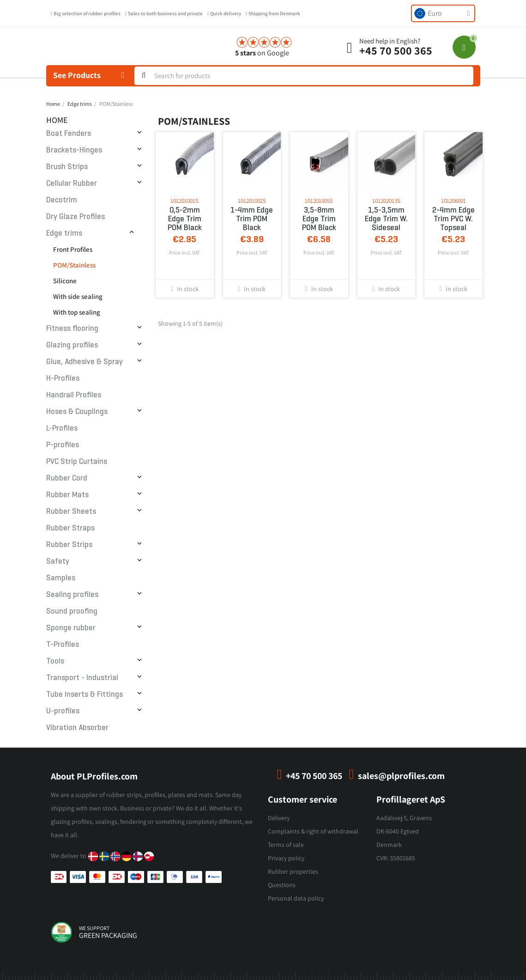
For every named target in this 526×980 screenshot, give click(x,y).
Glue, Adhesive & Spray (85, 362)
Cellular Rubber (72, 183)
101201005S (319, 201)
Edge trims (64, 233)
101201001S (184, 201)
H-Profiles (63, 378)
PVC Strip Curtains (77, 461)
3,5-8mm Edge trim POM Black (319, 219)
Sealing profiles (72, 594)
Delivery (279, 818)
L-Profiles (62, 428)
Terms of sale (286, 845)
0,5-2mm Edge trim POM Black (185, 219)
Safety (58, 561)
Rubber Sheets (71, 511)
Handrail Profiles (74, 395)
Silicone (65, 281)
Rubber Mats (67, 495)
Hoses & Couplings (77, 411)
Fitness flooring (72, 328)
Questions (282, 885)
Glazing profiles (72, 345)
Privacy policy (286, 858)
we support (94, 928)
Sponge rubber (71, 628)
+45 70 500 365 (396, 50)
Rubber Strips (69, 545)
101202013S (386, 201)
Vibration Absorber (77, 727)
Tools (55, 661)
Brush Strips (67, 167)
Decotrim (62, 200)
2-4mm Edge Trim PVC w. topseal (453, 219)
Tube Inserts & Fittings (85, 694)
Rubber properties (293, 871)
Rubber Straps (70, 528)
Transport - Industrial (82, 678)
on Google (262, 53)
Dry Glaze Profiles (76, 216)
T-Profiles (63, 644)
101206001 (453, 201)
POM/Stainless (74, 265)
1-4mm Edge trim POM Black (252, 219)
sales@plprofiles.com (401, 776)
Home (57, 120)
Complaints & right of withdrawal (313, 831)
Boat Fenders (69, 133)
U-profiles (63, 711)
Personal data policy (296, 898)
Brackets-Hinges (74, 150)
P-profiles (63, 445)
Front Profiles (73, 249)
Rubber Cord (67, 478)
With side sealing (78, 296)
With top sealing (77, 312)
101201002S (252, 201)
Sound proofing (72, 611)
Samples (61, 578)
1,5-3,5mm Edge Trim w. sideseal (386, 219)
